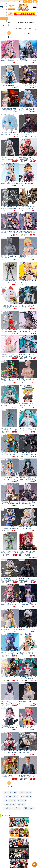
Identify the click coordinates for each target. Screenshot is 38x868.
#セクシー (21, 804)
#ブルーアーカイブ (9, 800)
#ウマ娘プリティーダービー (12, 808)
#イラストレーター (9, 804)
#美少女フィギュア (25, 792)
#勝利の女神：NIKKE (10, 792)
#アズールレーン (26, 796)
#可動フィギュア (29, 808)
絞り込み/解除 (18, 28)
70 (29, 33)
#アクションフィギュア (11, 796)
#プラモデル (22, 800)
